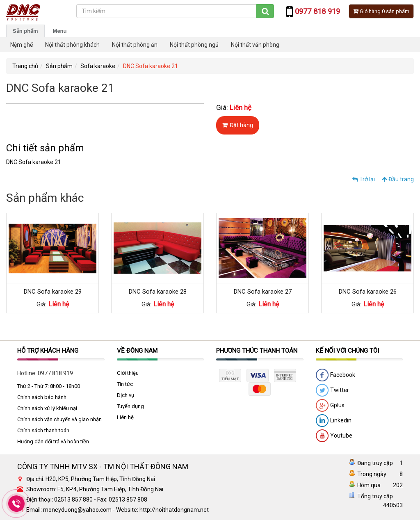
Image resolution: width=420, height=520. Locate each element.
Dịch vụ (126, 395)
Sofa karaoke (98, 66)
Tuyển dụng (130, 406)
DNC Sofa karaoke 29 (53, 292)
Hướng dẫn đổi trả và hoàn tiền (53, 441)
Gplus (330, 406)
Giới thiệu (128, 373)
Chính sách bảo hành (42, 397)
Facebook (336, 375)
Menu (60, 31)
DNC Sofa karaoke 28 (158, 292)
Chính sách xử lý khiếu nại (47, 408)
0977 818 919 (55, 373)
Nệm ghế (22, 45)
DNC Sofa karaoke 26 (368, 292)
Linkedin (334, 421)
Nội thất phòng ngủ (194, 45)
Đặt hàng (238, 125)
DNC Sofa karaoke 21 (151, 66)
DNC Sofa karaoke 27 (263, 292)
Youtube (334, 436)
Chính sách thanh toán (43, 430)
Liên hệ (125, 417)
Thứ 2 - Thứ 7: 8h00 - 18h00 (49, 386)
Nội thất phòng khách (72, 45)
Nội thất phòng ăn (135, 45)
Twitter (332, 390)
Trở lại (364, 179)
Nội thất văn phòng (255, 45)
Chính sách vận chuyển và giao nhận (59, 419)
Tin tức (125, 384)
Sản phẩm (25, 31)
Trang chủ (25, 66)
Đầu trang (398, 179)
